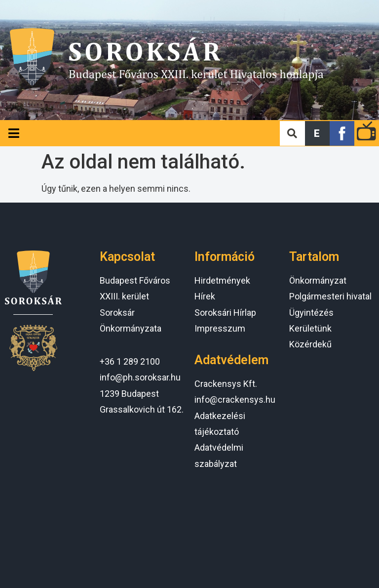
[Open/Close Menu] (14, 133)
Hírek (205, 296)
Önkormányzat (318, 280)
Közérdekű (310, 344)
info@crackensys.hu (235, 399)
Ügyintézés (311, 313)
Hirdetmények (222, 280)
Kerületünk (310, 328)
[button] (317, 133)
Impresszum (220, 328)
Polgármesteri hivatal (330, 296)
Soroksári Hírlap (225, 313)
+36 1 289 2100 (130, 361)
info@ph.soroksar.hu (140, 377)
